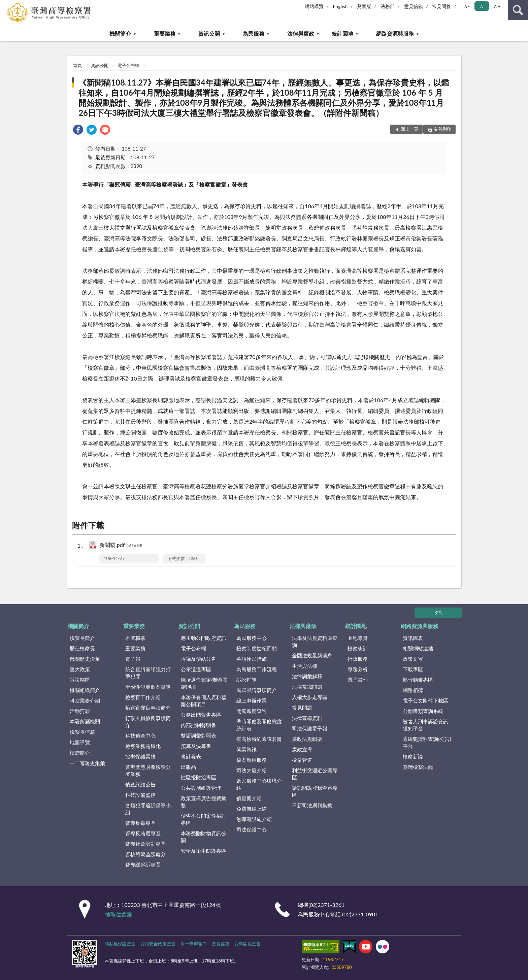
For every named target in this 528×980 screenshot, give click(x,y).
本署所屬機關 (85, 721)
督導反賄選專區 (143, 833)
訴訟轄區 (80, 680)
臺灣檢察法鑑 (418, 767)
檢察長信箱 (82, 732)
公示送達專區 (196, 669)
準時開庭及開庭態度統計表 (259, 725)
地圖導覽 (80, 742)
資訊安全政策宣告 (158, 944)
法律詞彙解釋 (307, 676)
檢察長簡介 (82, 638)
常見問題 (302, 708)
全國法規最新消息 (312, 655)
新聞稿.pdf (121, 545)
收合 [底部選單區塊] (438, 612)
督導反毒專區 (140, 823)
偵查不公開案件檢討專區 (204, 819)
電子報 (133, 659)
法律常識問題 (307, 687)
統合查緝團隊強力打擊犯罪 (148, 673)
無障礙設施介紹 (254, 819)
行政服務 (358, 659)
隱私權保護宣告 (120, 944)
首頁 (77, 65)
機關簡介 (120, 34)
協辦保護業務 (140, 756)
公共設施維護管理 (201, 788)
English (340, 6)
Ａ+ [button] (497, 6)
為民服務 (254, 34)
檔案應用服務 (252, 760)
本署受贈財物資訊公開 (204, 837)
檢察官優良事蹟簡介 (148, 708)
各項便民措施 (252, 659)
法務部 (388, 6)
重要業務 (165, 34)
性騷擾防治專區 (199, 777)
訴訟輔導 (246, 680)
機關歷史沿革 (85, 659)
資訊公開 (209, 34)
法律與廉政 (301, 34)
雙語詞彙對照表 (199, 736)
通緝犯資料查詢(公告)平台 (427, 742)
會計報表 (191, 756)
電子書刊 (358, 680)
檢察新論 (413, 756)
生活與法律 (305, 666)
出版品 (188, 767)
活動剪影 (80, 711)
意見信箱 (414, 6)
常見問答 (441, 6)
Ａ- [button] (467, 6)
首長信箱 (221, 944)
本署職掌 (135, 638)
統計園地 (342, 34)
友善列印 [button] (442, 129)
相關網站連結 (418, 648)
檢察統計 (358, 648)
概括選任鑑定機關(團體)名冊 (204, 683)
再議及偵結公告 (199, 659)
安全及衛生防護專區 (204, 851)
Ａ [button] (482, 6)
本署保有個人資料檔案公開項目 (204, 701)
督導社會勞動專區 (145, 844)
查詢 (518, 10)
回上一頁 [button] (409, 129)
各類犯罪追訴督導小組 (148, 809)
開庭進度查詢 (252, 711)
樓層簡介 (80, 753)
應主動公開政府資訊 (204, 638)
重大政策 (80, 669)
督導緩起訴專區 (143, 864)
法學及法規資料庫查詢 (315, 641)
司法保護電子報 (310, 728)
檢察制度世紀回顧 (257, 648)
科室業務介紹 (85, 700)
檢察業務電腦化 (143, 746)
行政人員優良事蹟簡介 (148, 722)
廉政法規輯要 (307, 739)
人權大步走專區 (310, 697)
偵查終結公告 (140, 784)
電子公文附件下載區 (425, 700)
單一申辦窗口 (194, 944)
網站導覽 (314, 6)
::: (5, 5)
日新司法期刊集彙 (312, 805)
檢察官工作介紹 (143, 697)
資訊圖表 (413, 638)
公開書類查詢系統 (423, 711)
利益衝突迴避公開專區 (315, 774)
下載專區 (413, 669)
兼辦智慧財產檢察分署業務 (148, 770)
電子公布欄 (128, 65)
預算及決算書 (196, 746)
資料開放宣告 (247, 944)
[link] (78, 130)
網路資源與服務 (395, 34)
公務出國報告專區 (201, 715)
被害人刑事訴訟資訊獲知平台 (425, 725)
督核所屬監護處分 (145, 854)
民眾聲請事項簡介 (257, 690)
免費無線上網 (252, 809)
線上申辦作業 (252, 700)
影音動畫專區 (418, 680)
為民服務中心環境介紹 (259, 784)
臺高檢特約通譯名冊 (259, 739)
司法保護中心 (252, 829)
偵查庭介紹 (249, 798)
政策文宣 (413, 659)
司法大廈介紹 (252, 770)
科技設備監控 (140, 795)
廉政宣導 (302, 749)
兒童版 (364, 6)
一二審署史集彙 (87, 763)
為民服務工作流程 (257, 669)
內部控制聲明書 (199, 725)
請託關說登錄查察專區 (315, 791)
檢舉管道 (302, 760)
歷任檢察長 (82, 648)
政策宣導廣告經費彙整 (204, 802)
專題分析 (358, 669)
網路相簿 (413, 690)
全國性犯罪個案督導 (148, 687)
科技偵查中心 (140, 736)
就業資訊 (246, 749)
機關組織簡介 (85, 690)
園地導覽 (358, 638)
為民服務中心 (252, 638)
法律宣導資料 (307, 718)
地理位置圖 (119, 914)
